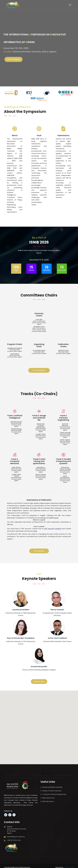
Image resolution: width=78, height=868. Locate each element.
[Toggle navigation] (70, 5)
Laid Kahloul (15, 353)
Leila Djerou (41, 466)
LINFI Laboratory (47, 799)
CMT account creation (53, 527)
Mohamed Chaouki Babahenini (41, 425)
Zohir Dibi (39, 319)
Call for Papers (14, 59)
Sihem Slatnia (41, 473)
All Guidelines (39, 548)
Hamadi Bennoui (65, 424)
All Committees (39, 370)
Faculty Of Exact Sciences (51, 788)
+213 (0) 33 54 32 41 (12, 838)
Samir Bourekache (65, 475)
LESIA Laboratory (47, 795)
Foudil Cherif (41, 433)
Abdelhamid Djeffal (15, 347)
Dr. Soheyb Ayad (39, 350)
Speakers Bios (39, 679)
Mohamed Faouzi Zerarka (65, 467)
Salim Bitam (16, 466)
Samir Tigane (65, 439)
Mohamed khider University (51, 785)
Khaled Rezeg (16, 428)
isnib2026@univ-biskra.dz (14, 834)
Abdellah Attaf (39, 326)
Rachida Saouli (16, 421)
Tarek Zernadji (65, 432)
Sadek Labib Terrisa (16, 474)
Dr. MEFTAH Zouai (69, 865)
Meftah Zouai (63, 350)
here (56, 516)
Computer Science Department (53, 792)
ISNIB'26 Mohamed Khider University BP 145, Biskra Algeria (15, 827)
